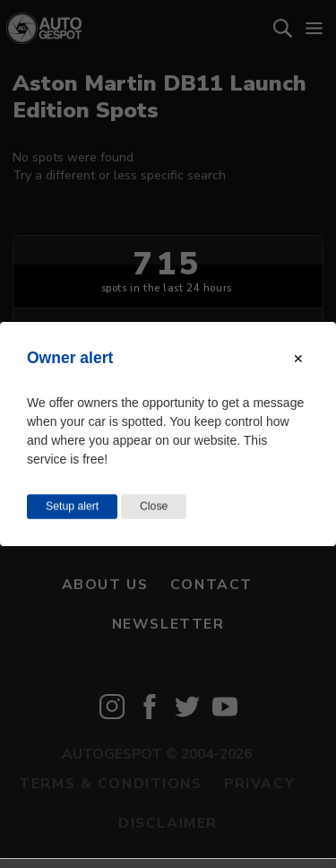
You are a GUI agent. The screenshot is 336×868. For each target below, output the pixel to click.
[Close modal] (298, 359)
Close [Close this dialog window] (154, 507)
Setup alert (72, 507)
